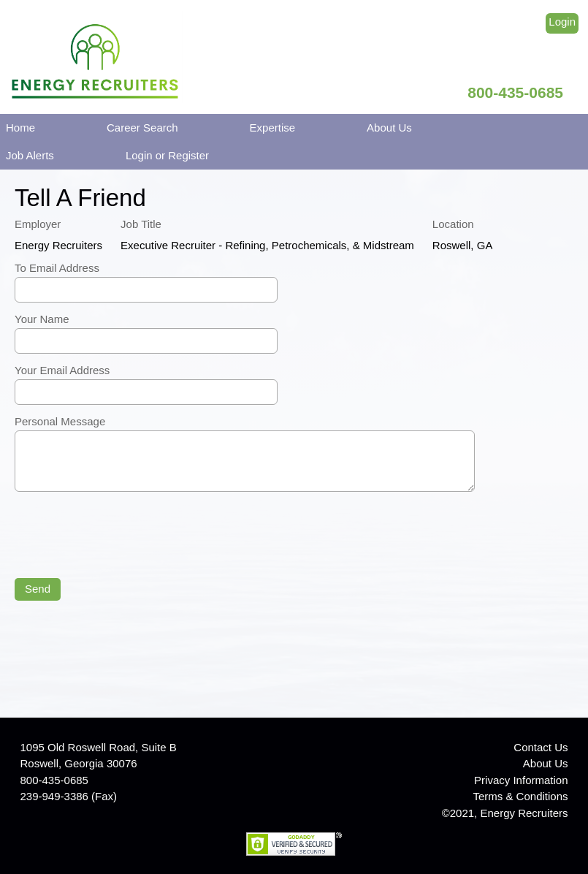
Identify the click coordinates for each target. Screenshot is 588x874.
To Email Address (57, 268)
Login (562, 22)
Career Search (142, 128)
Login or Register (167, 155)
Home (20, 128)
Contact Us (541, 747)
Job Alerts (30, 155)
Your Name (42, 319)
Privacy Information (521, 780)
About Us (389, 128)
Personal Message (60, 421)
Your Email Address (62, 370)
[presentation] (126, 536)
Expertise (273, 128)
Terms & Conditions (520, 796)
